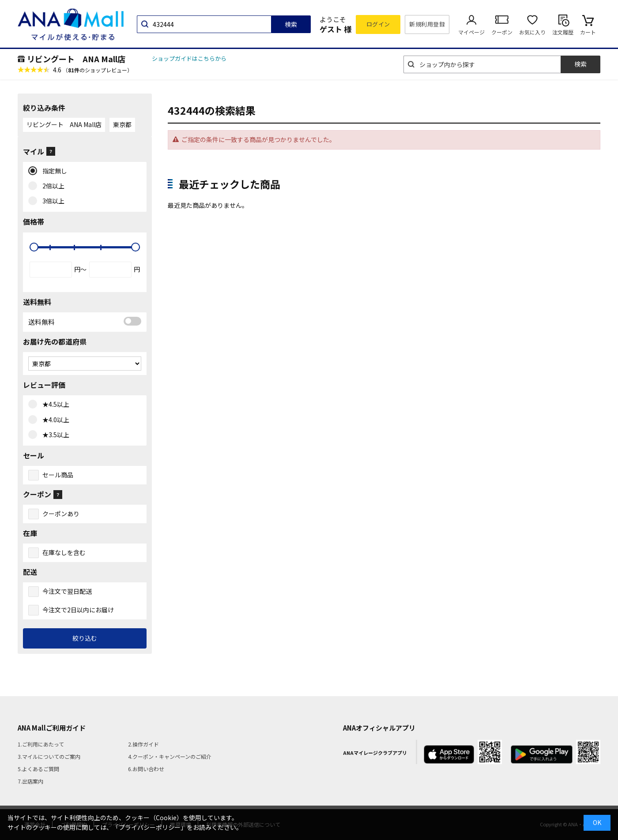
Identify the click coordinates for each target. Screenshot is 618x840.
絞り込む (85, 638)
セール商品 (58, 475)
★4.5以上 (54, 405)
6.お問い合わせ (146, 769)
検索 (291, 24)
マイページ (471, 32)
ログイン (378, 24)
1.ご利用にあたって (41, 744)
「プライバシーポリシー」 (150, 827)
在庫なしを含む (64, 552)
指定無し (53, 171)
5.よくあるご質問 (38, 769)
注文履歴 (563, 32)
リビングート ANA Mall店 (76, 59)
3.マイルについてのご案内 (49, 756)
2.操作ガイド (143, 744)
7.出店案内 (30, 781)
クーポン (502, 32)
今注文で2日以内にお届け (78, 610)
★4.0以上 (54, 420)
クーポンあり (61, 514)
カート (588, 32)
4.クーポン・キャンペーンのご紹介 (170, 756)
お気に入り (532, 32)
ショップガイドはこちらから (189, 58)
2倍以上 (51, 186)
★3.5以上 (54, 435)
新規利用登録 (427, 24)
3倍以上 (51, 201)
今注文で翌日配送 (67, 591)
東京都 (122, 124)
